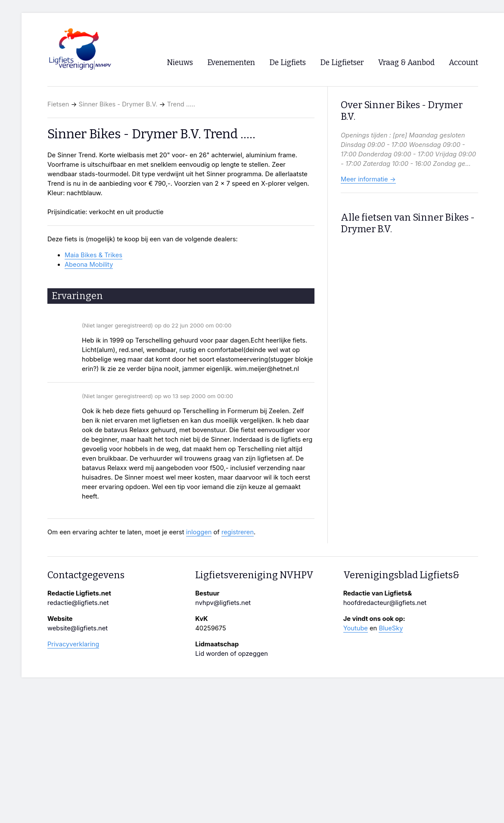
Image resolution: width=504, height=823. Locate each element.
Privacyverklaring (73, 644)
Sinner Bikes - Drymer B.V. (118, 104)
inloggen (199, 532)
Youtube (356, 628)
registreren (238, 532)
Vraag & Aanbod (406, 63)
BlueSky (391, 628)
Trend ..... (181, 104)
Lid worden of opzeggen (232, 654)
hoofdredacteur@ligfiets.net (385, 603)
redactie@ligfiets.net (78, 603)
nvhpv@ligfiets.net (223, 603)
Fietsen (58, 104)
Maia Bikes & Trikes (93, 255)
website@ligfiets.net (78, 628)
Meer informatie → (368, 179)
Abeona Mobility (89, 265)
